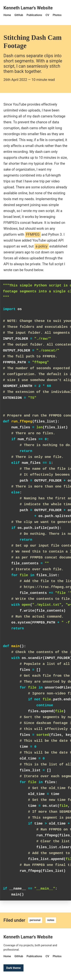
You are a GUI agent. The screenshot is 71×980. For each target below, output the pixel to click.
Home (7, 15)
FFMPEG (33, 234)
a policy (42, 246)
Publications (34, 15)
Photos (57, 15)
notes (51, 920)
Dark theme (13, 968)
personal (35, 920)
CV (47, 15)
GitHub (19, 15)
